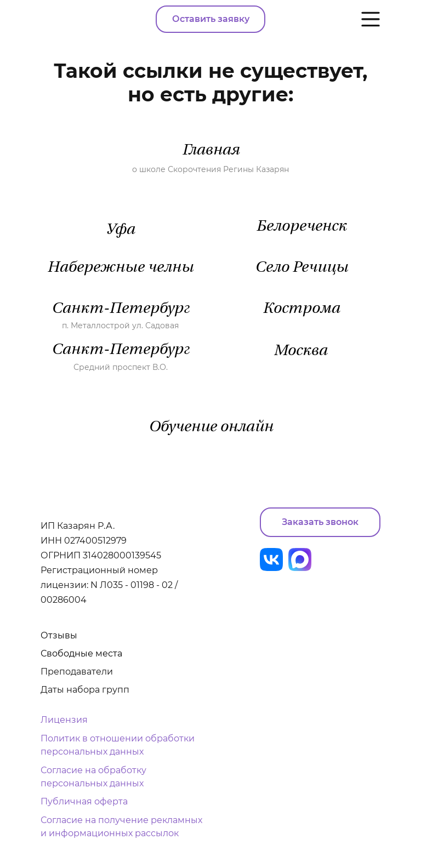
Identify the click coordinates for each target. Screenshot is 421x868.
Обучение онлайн (211, 427)
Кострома (301, 309)
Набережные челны (120, 268)
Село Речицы (301, 268)
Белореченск (301, 227)
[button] (320, 522)
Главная (211, 151)
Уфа (120, 230)
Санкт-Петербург (121, 309)
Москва (300, 351)
